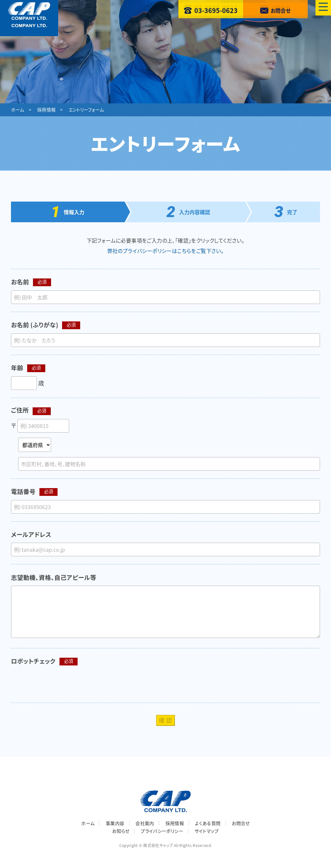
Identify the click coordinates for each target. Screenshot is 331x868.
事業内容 (115, 823)
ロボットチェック (33, 661)
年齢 (17, 368)
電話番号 (23, 492)
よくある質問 (208, 823)
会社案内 (145, 823)
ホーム (18, 110)
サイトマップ (207, 831)
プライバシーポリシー (162, 831)
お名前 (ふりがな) (35, 325)
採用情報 (46, 110)
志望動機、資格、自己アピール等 (54, 577)
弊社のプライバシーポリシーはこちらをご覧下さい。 (166, 251)
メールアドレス (31, 534)
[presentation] (60, 682)
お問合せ (241, 823)
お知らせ (121, 831)
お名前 (20, 282)
